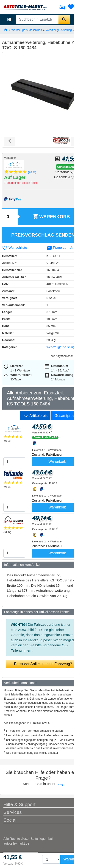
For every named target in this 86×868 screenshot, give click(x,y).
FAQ (60, 784)
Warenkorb (51, 216)
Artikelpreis (35, 416)
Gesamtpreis (65, 416)
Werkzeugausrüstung (59, 30)
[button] (10, 141)
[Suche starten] (64, 20)
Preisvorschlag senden (43, 235)
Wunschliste (15, 247)
